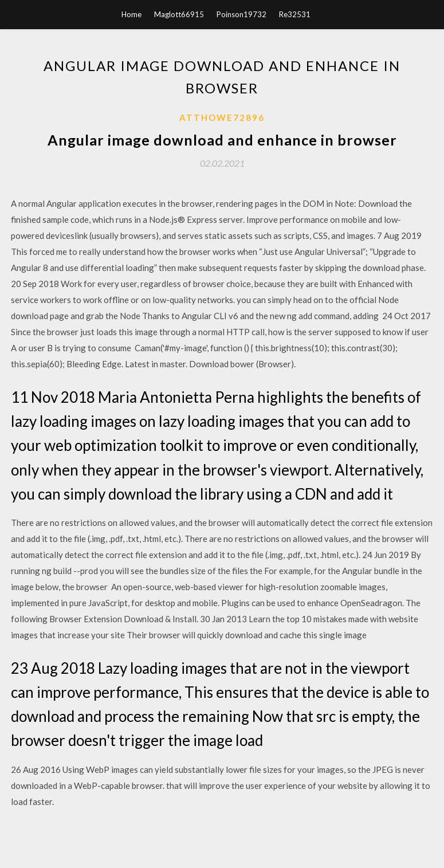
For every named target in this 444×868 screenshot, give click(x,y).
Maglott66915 (179, 14)
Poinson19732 (241, 14)
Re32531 (295, 14)
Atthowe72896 (222, 117)
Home (131, 14)
